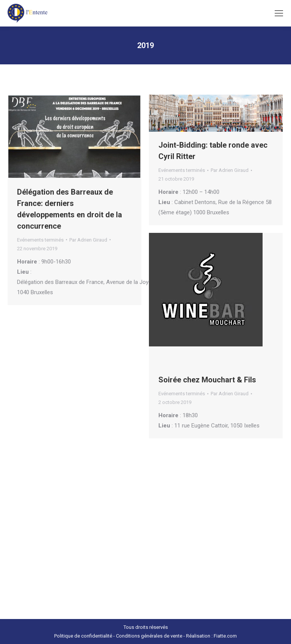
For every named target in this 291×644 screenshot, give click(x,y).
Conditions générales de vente (149, 636)
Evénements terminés (40, 240)
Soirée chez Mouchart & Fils (207, 380)
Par (88, 240)
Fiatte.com (225, 636)
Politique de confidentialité (83, 636)
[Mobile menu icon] (279, 13)
